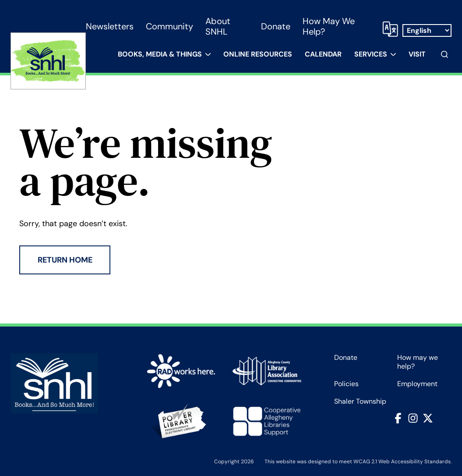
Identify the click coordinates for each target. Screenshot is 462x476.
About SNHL (218, 26)
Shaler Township (360, 401)
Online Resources (258, 54)
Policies (346, 384)
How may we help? (329, 26)
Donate (276, 26)
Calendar (323, 54)
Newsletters (110, 26)
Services (371, 54)
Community (169, 26)
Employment (417, 384)
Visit (417, 54)
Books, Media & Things (160, 54)
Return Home (65, 260)
